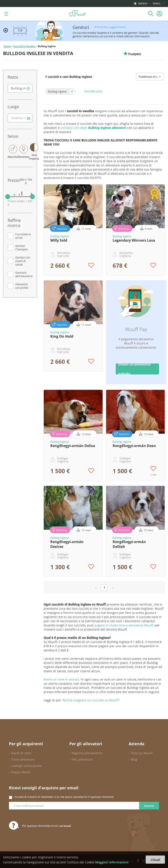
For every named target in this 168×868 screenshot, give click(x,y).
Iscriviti (149, 806)
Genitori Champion (22, 248)
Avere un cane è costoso (61, 679)
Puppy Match (21, 772)
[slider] (8, 197)
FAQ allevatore (82, 759)
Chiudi (155, 860)
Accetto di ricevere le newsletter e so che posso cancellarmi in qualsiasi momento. (64, 797)
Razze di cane (21, 753)
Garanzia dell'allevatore (24, 274)
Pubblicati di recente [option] (152, 77)
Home (7, 46)
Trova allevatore (23, 759)
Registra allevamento (87, 753)
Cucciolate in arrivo (23, 236)
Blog (134, 759)
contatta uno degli (93, 128)
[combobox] (20, 88)
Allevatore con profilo (22, 286)
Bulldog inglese (57, 91)
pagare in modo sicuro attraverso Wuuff (124, 625)
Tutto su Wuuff (142, 753)
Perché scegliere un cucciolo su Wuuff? (91, 700)
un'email (65, 826)
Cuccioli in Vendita (24, 46)
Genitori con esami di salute (23, 261)
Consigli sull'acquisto (26, 766)
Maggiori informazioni (112, 862)
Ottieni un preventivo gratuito (134, 369)
